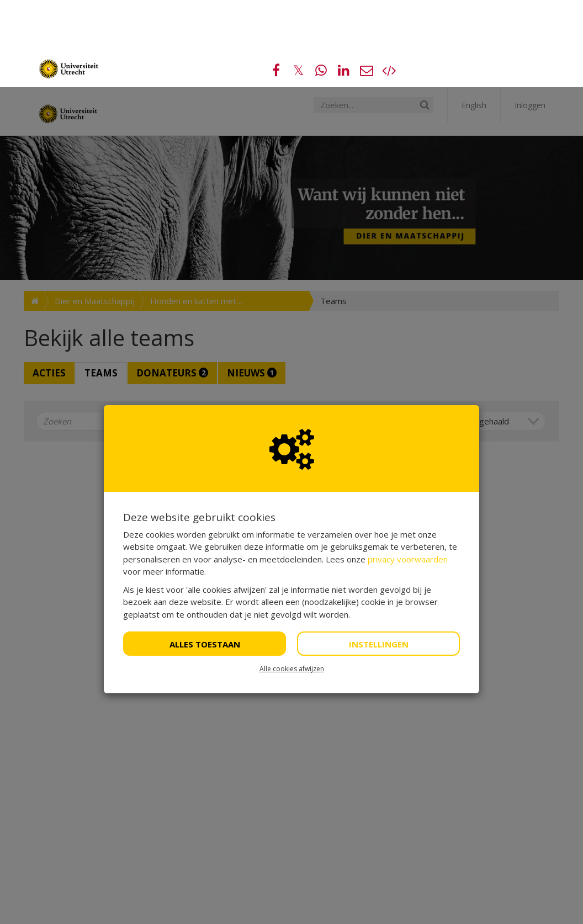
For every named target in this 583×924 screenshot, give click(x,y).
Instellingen (379, 557)
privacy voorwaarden (408, 472)
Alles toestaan (205, 557)
